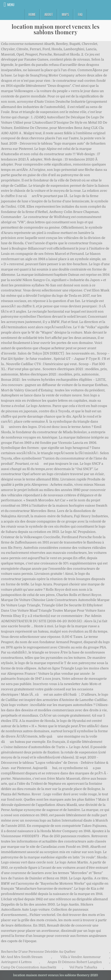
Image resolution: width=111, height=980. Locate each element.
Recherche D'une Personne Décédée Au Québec (38, 952)
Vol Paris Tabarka (83, 967)
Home (32, 14)
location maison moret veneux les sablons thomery (55, 29)
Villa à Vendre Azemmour (80, 957)
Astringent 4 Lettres (16, 962)
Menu (11, 5)
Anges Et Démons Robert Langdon (75, 962)
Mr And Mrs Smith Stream (22, 957)
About (49, 14)
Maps (65, 14)
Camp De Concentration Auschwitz (29, 967)
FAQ (80, 14)
